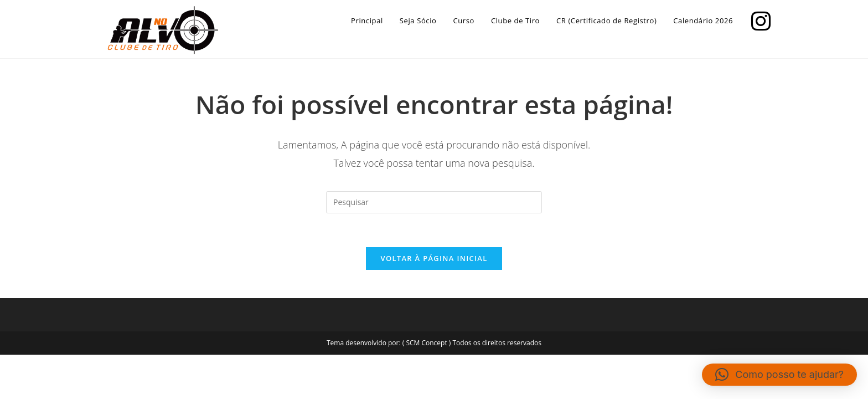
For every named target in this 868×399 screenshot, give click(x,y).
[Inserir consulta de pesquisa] (434, 202)
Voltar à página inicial (434, 258)
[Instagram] (758, 20)
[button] (779, 375)
